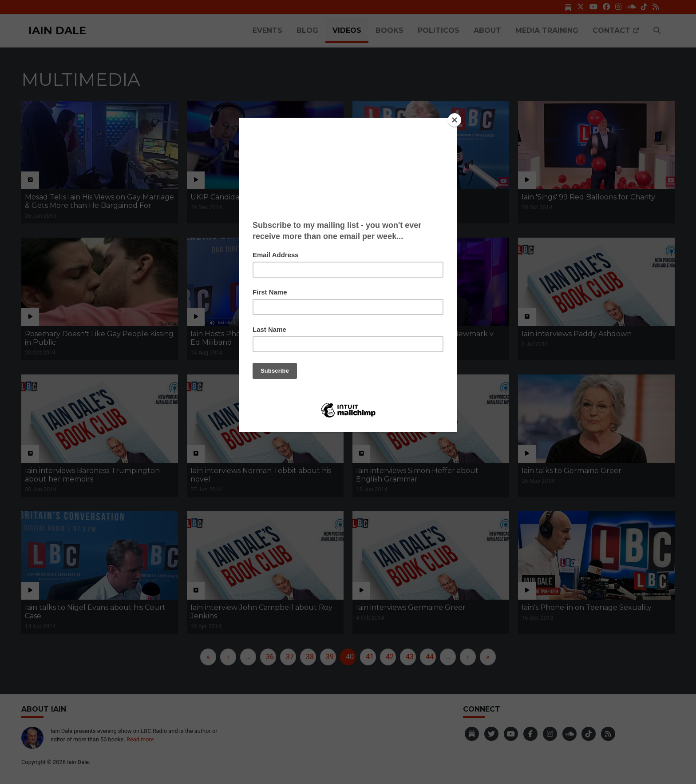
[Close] (455, 120)
